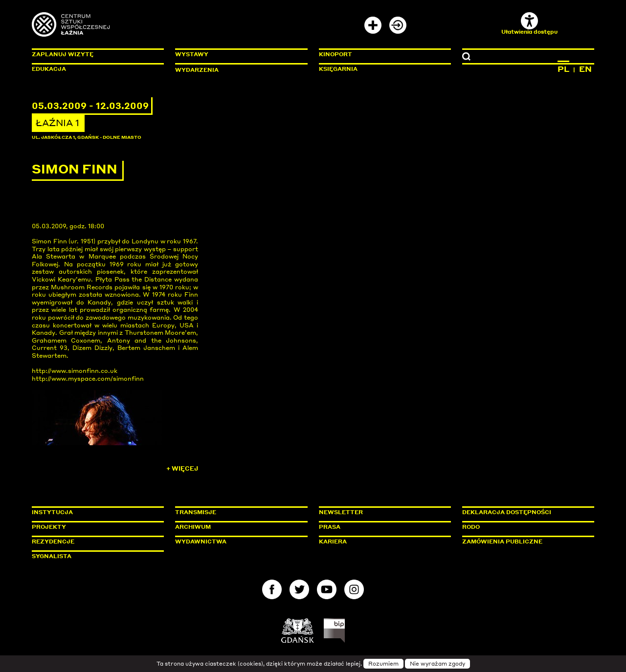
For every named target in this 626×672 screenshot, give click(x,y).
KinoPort (335, 54)
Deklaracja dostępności (507, 512)
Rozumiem (383, 664)
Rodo (471, 527)
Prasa (330, 527)
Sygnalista (52, 556)
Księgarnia (338, 69)
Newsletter (341, 512)
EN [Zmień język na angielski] (585, 69)
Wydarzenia (197, 70)
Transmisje (237, 512)
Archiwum (193, 527)
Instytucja (52, 512)
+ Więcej (182, 468)
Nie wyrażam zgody (437, 664)
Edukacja (49, 69)
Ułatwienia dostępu (529, 24)
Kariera (333, 542)
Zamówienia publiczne (524, 542)
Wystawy (192, 54)
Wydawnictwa (201, 542)
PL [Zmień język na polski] (563, 69)
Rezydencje (53, 542)
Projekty (49, 527)
